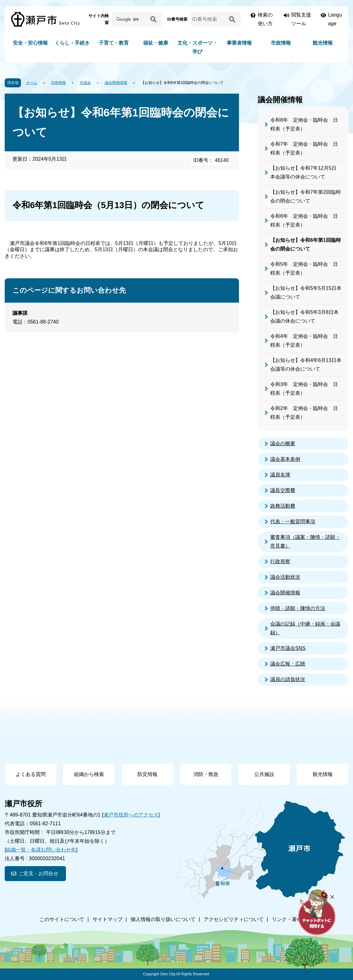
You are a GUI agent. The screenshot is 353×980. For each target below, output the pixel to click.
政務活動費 (283, 506)
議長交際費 (283, 490)
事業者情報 (239, 43)
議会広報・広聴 (288, 664)
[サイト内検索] (130, 19)
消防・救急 (206, 774)
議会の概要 (283, 444)
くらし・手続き (72, 43)
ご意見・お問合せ (38, 873)
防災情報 (147, 774)
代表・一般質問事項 (293, 522)
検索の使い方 (265, 19)
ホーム (32, 83)
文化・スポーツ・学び (197, 47)
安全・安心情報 (30, 43)
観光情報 (323, 43)
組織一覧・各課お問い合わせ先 (41, 850)
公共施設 (264, 774)
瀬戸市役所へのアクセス (131, 815)
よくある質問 (31, 774)
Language (335, 19)
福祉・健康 (156, 43)
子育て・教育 (114, 43)
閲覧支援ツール (301, 19)
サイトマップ (107, 919)
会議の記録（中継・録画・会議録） (305, 628)
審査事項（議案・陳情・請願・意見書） (305, 541)
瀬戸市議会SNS (288, 648)
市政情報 (281, 43)
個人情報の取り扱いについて (163, 919)
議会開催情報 (116, 83)
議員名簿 (280, 475)
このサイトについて (62, 919)
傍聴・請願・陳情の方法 (298, 608)
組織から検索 (89, 774)
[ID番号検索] (209, 19)
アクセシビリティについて (234, 919)
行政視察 (280, 561)
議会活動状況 (285, 577)
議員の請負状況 (288, 679)
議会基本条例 (285, 459)
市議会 (85, 83)
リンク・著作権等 (292, 919)
